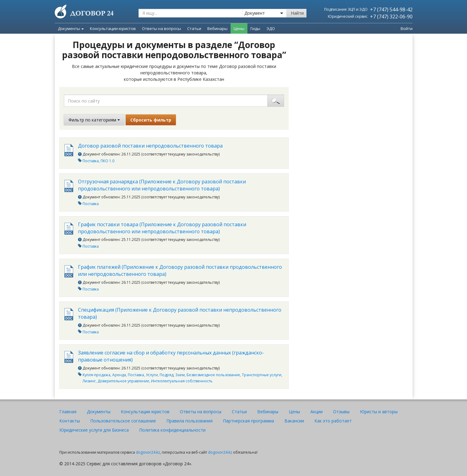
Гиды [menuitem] (255, 28)
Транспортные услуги (262, 375)
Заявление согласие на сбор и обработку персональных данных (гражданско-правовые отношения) (171, 356)
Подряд (167, 375)
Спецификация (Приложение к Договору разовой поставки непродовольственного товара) (180, 313)
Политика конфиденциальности (172, 430)
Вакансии (294, 421)
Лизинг (89, 381)
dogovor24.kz (148, 452)
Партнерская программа (248, 421)
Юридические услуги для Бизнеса (94, 430)
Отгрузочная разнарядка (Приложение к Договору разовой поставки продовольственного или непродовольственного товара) (162, 185)
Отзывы (341, 412)
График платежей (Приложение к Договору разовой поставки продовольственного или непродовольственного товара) (180, 270)
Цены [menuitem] (239, 28)
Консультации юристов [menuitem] (113, 28)
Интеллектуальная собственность (182, 381)
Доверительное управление (123, 381)
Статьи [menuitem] (194, 28)
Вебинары (268, 412)
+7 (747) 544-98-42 (391, 9)
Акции (317, 412)
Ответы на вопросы (201, 412)
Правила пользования (189, 421)
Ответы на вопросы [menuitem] (161, 28)
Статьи (239, 412)
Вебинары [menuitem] (217, 28)
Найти (297, 13)
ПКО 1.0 (107, 161)
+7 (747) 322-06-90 (391, 17)
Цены (294, 412)
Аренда (119, 375)
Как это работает (333, 421)
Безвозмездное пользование (213, 375)
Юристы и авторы (379, 412)
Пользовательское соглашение (123, 421)
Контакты (70, 421)
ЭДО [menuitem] (271, 28)
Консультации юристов (145, 412)
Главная (68, 412)
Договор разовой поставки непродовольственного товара (150, 146)
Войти (407, 28)
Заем (180, 375)
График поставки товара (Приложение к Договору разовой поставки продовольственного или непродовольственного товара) (162, 228)
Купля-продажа (96, 375)
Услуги (152, 375)
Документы (71, 28)
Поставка (91, 161)
